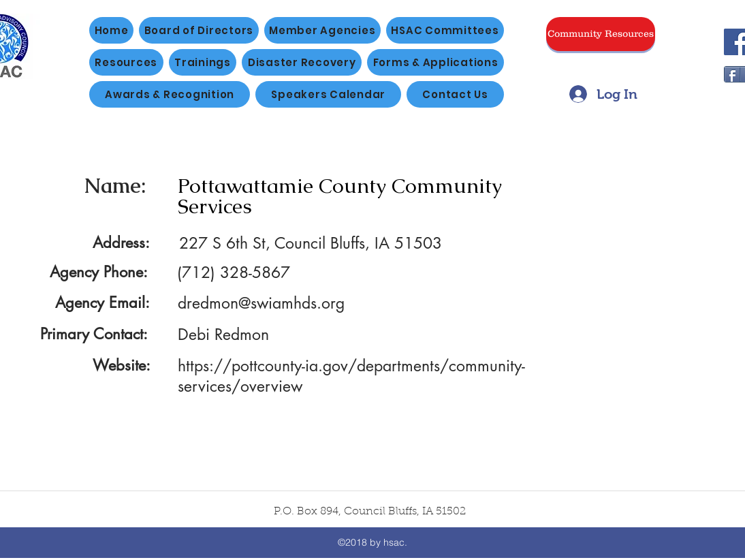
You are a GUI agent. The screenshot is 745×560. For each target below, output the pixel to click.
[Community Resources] (601, 34)
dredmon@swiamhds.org (261, 303)
